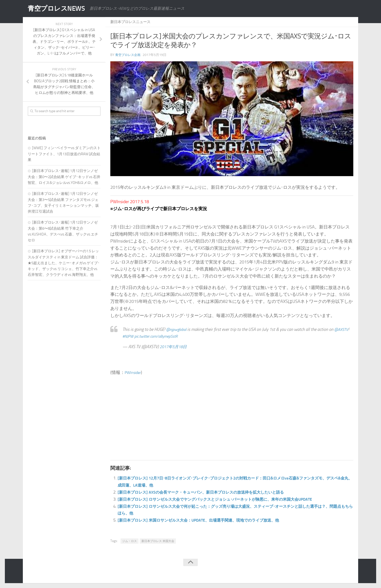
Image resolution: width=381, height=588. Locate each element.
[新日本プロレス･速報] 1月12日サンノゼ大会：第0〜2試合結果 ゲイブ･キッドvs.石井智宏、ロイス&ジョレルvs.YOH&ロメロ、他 (64, 177)
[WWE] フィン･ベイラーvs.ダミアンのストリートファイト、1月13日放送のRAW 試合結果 (64, 154)
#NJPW (146, 336)
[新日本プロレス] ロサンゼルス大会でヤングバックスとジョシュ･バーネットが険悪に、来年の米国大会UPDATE (227, 499)
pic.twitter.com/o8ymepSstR (178, 336)
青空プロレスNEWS (59, 9)
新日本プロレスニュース (132, 22)
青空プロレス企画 (129, 55)
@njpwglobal (178, 329)
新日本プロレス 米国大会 (158, 541)
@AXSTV (130, 336)
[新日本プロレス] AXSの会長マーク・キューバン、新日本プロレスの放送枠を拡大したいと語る (211, 492)
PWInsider (134, 372)
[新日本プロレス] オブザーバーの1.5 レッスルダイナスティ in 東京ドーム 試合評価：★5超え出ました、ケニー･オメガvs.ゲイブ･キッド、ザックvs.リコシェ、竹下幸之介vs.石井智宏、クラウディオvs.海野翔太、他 (64, 263)
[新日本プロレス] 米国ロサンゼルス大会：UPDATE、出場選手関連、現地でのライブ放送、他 (208, 520)
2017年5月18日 (175, 347)
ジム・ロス (130, 541)
